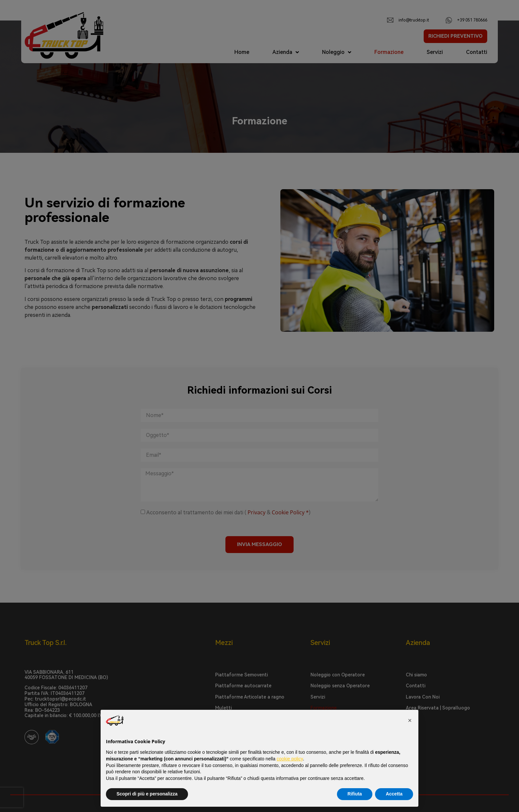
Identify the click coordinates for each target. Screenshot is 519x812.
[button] (410, 720)
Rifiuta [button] (355, 794)
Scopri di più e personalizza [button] (147, 794)
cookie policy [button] (290, 759)
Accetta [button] (394, 794)
